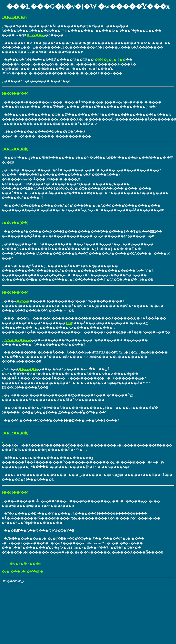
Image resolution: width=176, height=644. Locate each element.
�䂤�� (23, 301)
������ (28, 369)
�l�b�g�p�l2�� (110, 60)
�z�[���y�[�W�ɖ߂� (23, 572)
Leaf (69, 323)
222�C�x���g (17, 340)
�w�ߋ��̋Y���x (25, 564)
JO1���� (36, 35)
